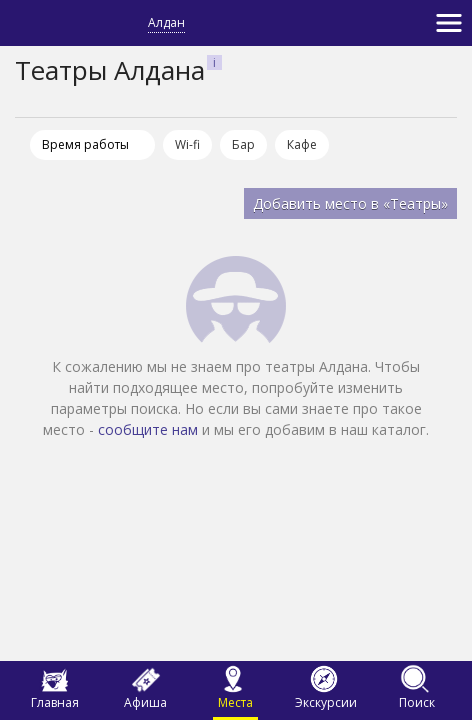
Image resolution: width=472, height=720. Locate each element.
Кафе (302, 144)
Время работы (85, 144)
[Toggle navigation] (449, 23)
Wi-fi (187, 144)
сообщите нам (148, 429)
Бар (243, 144)
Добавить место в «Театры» (350, 203)
